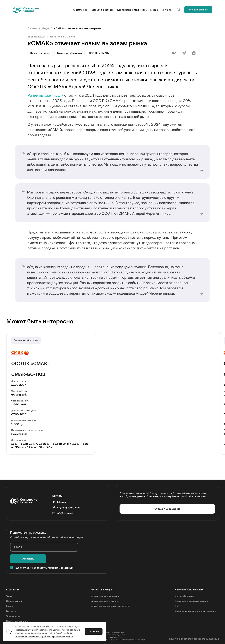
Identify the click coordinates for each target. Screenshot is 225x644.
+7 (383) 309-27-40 (68, 508)
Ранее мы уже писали (46, 95)
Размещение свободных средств (191, 589)
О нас (9, 584)
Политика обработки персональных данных (194, 627)
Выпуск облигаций (184, 584)
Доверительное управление (105, 584)
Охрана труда (13, 604)
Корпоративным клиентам (189, 578)
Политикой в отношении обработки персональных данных (44, 636)
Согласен (94, 631)
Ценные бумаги (14, 589)
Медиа (10, 594)
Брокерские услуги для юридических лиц (196, 599)
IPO (177, 594)
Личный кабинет (198, 10)
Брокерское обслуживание (104, 589)
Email (18, 547)
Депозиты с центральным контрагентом (111, 594)
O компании (13, 578)
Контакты (11, 599)
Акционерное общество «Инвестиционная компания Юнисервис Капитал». (39, 618)
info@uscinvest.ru (66, 513)
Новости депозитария (17, 609)
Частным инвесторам (102, 578)
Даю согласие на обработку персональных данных (44, 556)
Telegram (62, 502)
